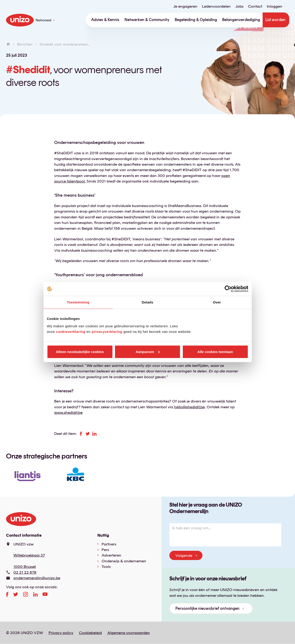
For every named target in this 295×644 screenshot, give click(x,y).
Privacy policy (61, 633)
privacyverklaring (107, 331)
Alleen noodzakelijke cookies (80, 351)
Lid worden (275, 20)
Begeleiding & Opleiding (196, 20)
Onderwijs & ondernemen (124, 561)
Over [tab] (217, 302)
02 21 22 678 (25, 572)
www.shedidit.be (68, 412)
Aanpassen (148, 351)
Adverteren (111, 555)
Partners (109, 544)
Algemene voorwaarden (129, 633)
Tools (106, 567)
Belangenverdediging (241, 20)
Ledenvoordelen (216, 6)
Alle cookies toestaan (215, 351)
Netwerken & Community (147, 20)
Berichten (25, 44)
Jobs (239, 6)
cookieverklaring (71, 331)
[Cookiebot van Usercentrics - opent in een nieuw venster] (228, 289)
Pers (105, 550)
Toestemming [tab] (78, 302)
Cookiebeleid (90, 633)
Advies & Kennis (105, 20)
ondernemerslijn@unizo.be (37, 578)
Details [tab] (148, 302)
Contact (255, 6)
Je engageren (185, 6)
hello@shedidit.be (189, 407)
